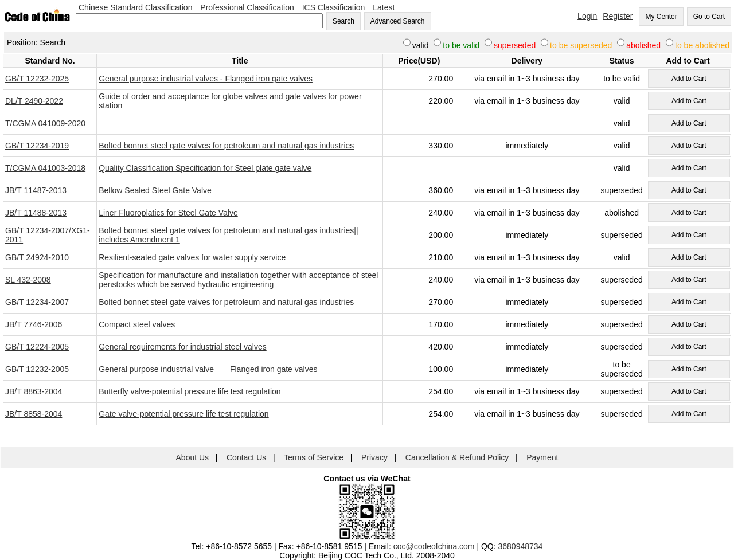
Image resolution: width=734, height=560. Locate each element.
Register (618, 16)
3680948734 (521, 546)
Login (587, 16)
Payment (542, 457)
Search (343, 21)
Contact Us (246, 457)
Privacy (374, 457)
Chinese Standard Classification (135, 7)
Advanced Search (398, 21)
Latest (384, 7)
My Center (661, 17)
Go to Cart (709, 17)
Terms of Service (314, 457)
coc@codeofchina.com (434, 546)
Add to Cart (689, 79)
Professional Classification (247, 7)
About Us (193, 457)
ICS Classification (334, 7)
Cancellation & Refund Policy (457, 457)
